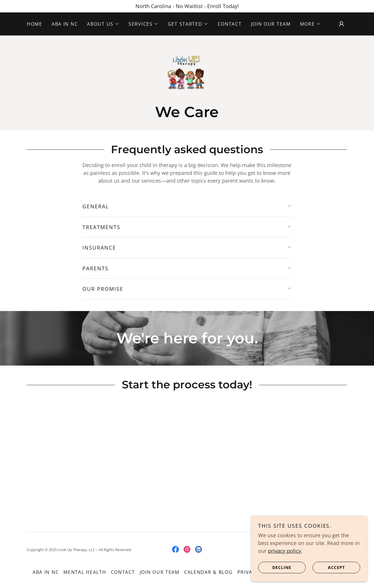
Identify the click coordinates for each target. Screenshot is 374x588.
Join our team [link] (271, 24)
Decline (275, 567)
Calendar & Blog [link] (208, 573)
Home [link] (35, 24)
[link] (187, 73)
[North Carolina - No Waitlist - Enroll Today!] (187, 6)
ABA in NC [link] (65, 24)
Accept (329, 567)
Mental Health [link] (85, 573)
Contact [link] (230, 24)
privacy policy (285, 550)
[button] (103, 24)
